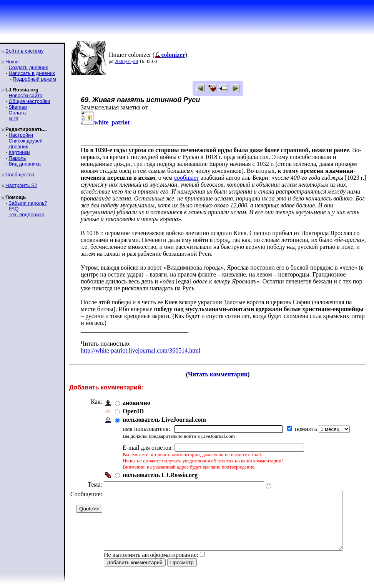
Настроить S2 (21, 185)
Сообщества (20, 175)
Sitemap (18, 107)
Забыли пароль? (28, 203)
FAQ (13, 209)
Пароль (17, 158)
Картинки (19, 152)
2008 (120, 61)
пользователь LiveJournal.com (164, 413)
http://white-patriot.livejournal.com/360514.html (141, 344)
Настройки (21, 135)
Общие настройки (29, 101)
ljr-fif (13, 118)
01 (129, 61)
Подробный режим (34, 79)
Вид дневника (25, 164)
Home (12, 62)
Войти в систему (24, 51)
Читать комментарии (221, 367)
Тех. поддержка (26, 214)
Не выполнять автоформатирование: (151, 559)
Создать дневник (28, 67)
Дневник (18, 147)
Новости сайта (25, 95)
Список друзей (25, 141)
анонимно (136, 396)
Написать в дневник (32, 73)
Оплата (17, 113)
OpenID (133, 404)
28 (135, 61)
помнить (307, 422)
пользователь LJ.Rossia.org (160, 468)
